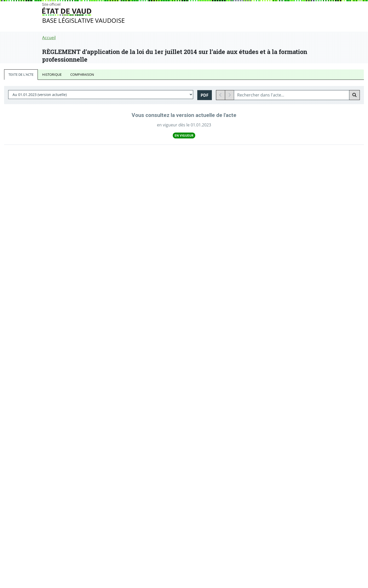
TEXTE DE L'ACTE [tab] (21, 74)
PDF (205, 95)
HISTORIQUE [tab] (52, 74)
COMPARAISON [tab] (82, 74)
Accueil (49, 38)
